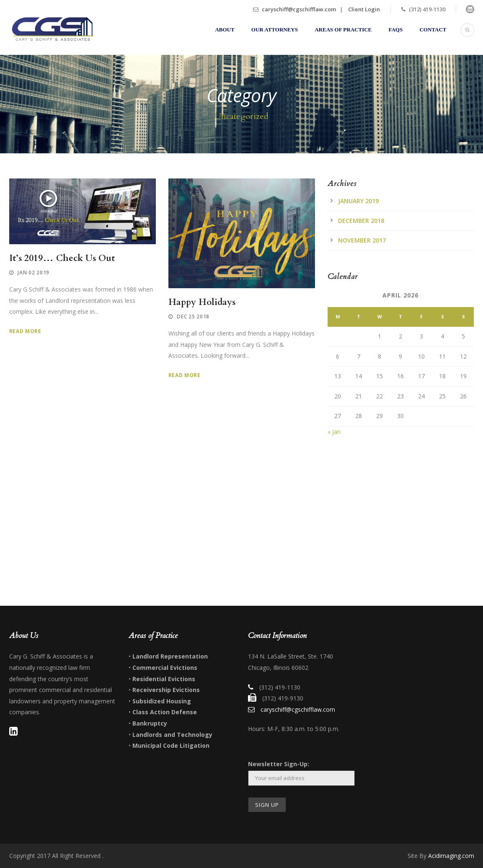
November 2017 (362, 240)
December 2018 (361, 221)
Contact (433, 30)
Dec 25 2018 (193, 316)
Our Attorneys (275, 30)
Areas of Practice (343, 30)
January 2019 (358, 201)
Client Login (364, 9)
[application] (83, 212)
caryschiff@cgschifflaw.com (299, 9)
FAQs (396, 30)
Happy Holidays (202, 302)
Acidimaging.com (451, 856)
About (225, 30)
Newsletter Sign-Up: (279, 764)
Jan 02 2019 (34, 273)
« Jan (334, 432)
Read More (25, 331)
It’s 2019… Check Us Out (62, 258)
